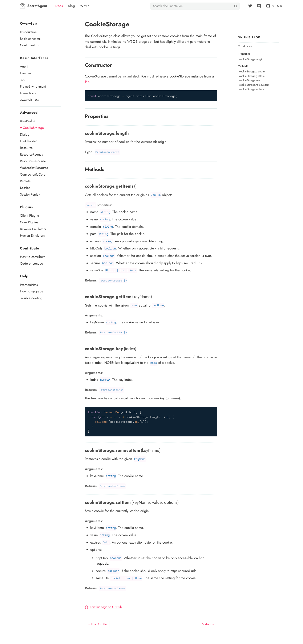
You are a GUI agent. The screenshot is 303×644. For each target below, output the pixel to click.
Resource (26, 148)
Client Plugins (30, 215)
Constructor (245, 46)
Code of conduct (32, 263)
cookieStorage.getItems (252, 71)
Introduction (28, 32)
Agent (24, 66)
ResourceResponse (33, 161)
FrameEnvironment (33, 86)
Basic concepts (30, 39)
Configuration (30, 45)
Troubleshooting (31, 298)
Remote (25, 181)
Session (25, 188)
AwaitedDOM (29, 100)
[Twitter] (250, 6)
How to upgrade (32, 291)
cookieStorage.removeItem (254, 85)
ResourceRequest (32, 154)
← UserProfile (97, 624)
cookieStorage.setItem (252, 89)
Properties (244, 54)
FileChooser (28, 141)
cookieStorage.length (251, 59)
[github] (273, 6)
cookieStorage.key (250, 80)
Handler (26, 73)
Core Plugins (29, 222)
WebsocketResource (34, 168)
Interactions (28, 93)
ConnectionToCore (33, 174)
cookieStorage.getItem (252, 76)
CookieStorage (33, 128)
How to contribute (33, 257)
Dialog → (208, 624)
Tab (22, 80)
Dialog (25, 134)
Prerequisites (29, 285)
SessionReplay (30, 194)
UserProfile (28, 121)
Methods (243, 66)
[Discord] (259, 6)
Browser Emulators (33, 229)
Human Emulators (32, 235)
